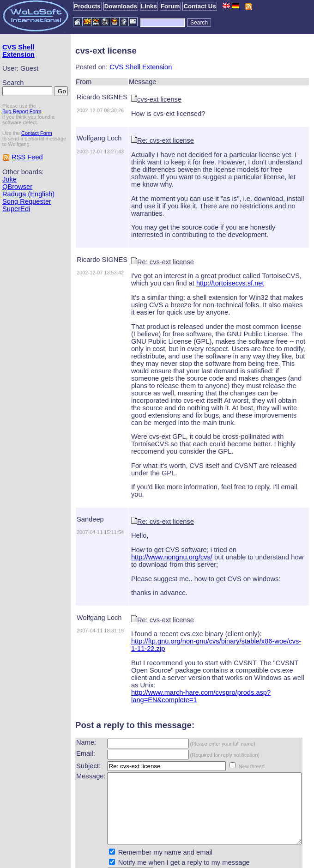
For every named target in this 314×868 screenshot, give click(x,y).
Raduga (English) (16, 213)
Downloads (121, 6)
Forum (170, 6)
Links (149, 6)
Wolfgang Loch (83, 138)
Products (87, 6)
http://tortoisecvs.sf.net (195, 268)
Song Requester (27, 224)
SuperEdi (16, 231)
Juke (9, 194)
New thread (235, 722)
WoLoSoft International (167, 860)
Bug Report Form (22, 121)
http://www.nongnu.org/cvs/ (263, 520)
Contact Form (37, 143)
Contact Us (199, 6)
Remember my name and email (149, 822)
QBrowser (17, 202)
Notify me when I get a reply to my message (168, 832)
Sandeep (74, 490)
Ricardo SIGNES (86, 97)
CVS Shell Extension (18, 51)
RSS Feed (27, 172)
